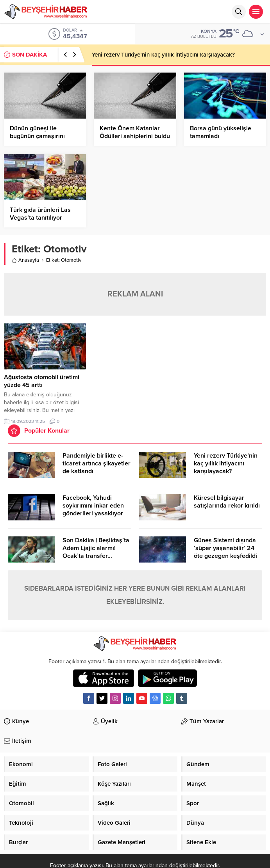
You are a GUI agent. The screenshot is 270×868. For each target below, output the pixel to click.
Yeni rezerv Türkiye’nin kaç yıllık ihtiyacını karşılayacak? (163, 55)
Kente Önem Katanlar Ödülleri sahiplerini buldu (135, 132)
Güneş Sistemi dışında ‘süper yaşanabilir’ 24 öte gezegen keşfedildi (225, 548)
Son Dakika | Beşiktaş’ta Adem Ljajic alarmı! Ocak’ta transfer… (96, 548)
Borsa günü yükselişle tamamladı (221, 132)
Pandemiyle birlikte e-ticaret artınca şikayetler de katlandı (97, 463)
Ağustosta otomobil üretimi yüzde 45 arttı (42, 381)
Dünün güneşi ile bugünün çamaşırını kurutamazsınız (37, 136)
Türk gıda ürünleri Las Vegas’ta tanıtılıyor (40, 214)
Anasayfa (25, 260)
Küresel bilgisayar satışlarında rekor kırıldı (227, 502)
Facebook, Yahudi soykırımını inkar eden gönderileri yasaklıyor (93, 506)
